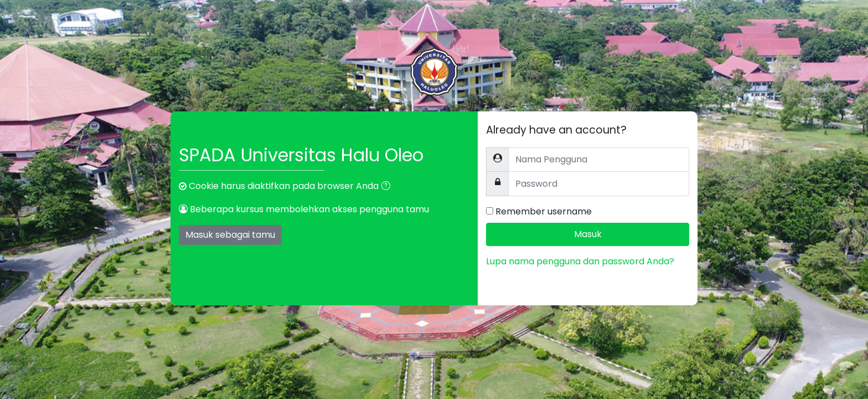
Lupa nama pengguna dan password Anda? (580, 261)
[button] (388, 187)
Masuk (588, 234)
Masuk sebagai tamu (230, 235)
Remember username (544, 211)
